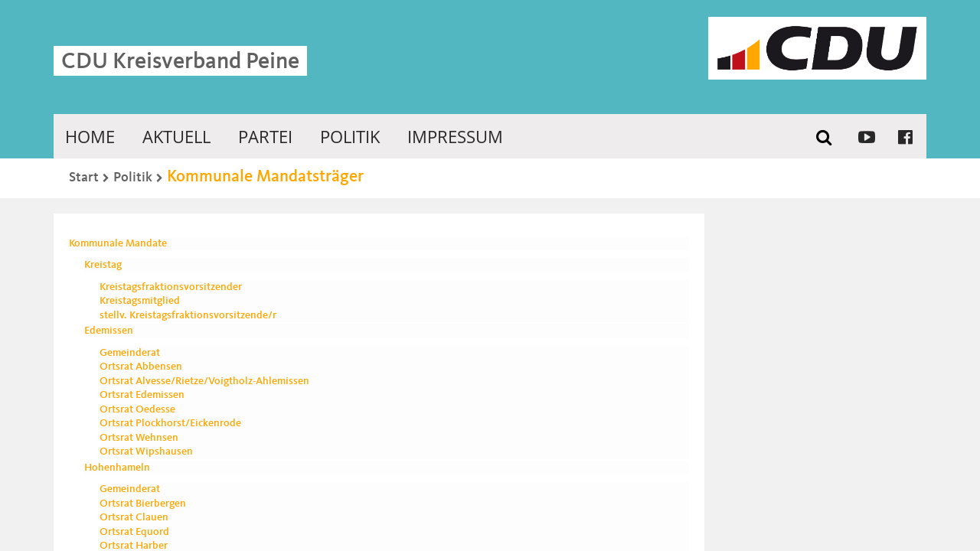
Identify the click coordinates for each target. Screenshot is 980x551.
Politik (350, 136)
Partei (265, 136)
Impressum (455, 136)
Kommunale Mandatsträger (265, 177)
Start (84, 178)
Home (90, 136)
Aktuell (176, 136)
